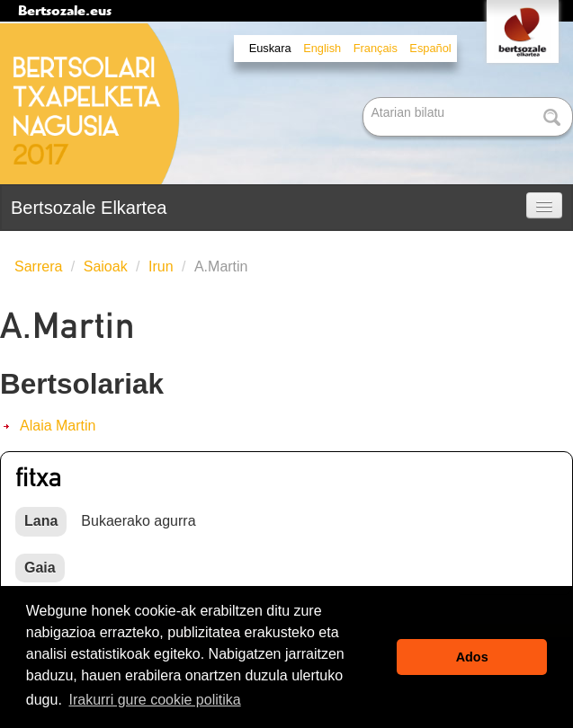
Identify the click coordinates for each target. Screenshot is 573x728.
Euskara (270, 48)
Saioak (106, 266)
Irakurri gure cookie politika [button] (154, 700)
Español (430, 48)
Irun (161, 266)
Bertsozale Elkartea (89, 208)
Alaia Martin (58, 426)
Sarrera (38, 266)
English (322, 48)
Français (376, 48)
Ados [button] (472, 657)
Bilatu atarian (365, 98)
